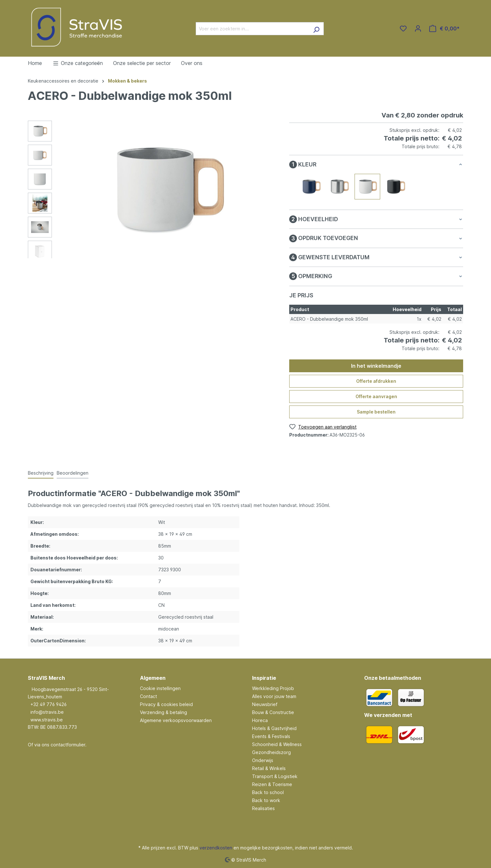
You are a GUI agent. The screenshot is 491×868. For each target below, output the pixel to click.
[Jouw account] (418, 28)
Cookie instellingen (160, 688)
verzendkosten (216, 848)
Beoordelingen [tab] (73, 473)
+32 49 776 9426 (49, 704)
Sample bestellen (376, 412)
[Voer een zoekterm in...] (252, 29)
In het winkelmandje (376, 366)
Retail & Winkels (269, 768)
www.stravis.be (47, 720)
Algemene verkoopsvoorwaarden (176, 720)
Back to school (268, 792)
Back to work (266, 800)
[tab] (41, 473)
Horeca (260, 720)
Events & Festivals (271, 736)
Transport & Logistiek (275, 776)
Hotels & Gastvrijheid (274, 728)
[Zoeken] (316, 29)
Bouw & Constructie (273, 712)
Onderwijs (263, 760)
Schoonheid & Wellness (277, 744)
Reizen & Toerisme (272, 784)
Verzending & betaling (164, 712)
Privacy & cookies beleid (166, 704)
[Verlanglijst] (403, 28)
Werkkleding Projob (273, 688)
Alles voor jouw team (274, 696)
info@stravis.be (47, 712)
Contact (148, 696)
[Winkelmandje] (444, 28)
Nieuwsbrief (265, 704)
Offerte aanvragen (376, 396)
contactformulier (68, 745)
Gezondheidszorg (271, 752)
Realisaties (263, 808)
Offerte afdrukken (376, 381)
